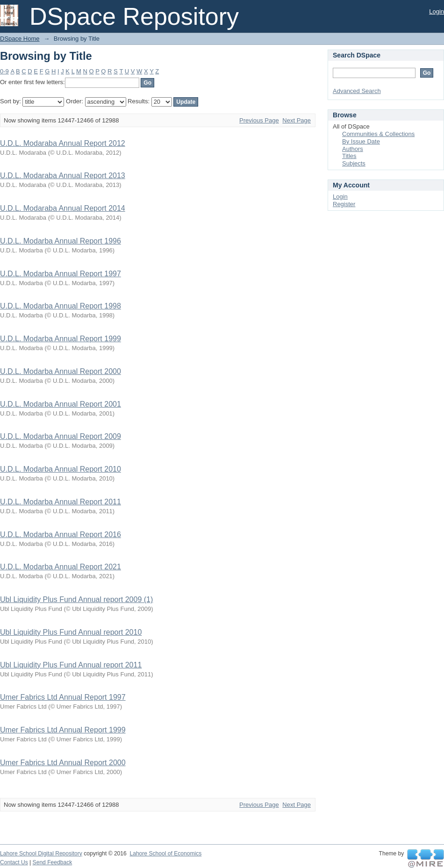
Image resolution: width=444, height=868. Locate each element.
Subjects (354, 163)
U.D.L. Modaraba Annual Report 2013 (63, 176)
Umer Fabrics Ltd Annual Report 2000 (63, 763)
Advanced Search (357, 91)
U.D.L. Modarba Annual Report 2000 (61, 371)
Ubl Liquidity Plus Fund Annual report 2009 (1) (76, 599)
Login (437, 11)
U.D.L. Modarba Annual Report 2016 (61, 534)
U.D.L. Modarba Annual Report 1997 (61, 274)
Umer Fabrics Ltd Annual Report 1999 (63, 730)
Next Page (297, 120)
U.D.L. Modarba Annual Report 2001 (61, 404)
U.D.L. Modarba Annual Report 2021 (61, 567)
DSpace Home (20, 39)
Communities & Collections (378, 134)
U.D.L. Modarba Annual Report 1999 (61, 339)
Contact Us (14, 862)
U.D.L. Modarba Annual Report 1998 (61, 306)
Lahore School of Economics (165, 854)
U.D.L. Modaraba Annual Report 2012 (63, 143)
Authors (353, 149)
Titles (349, 156)
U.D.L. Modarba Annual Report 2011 (61, 502)
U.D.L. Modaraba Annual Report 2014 (63, 208)
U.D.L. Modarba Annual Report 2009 (61, 436)
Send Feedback (53, 862)
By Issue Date (361, 141)
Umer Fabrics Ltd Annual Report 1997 (63, 697)
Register (344, 204)
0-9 (4, 71)
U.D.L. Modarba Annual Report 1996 (61, 241)
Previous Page (259, 120)
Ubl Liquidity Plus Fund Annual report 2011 (71, 665)
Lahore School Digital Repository (41, 854)
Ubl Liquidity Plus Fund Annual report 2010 (71, 632)
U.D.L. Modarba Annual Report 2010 (61, 469)
